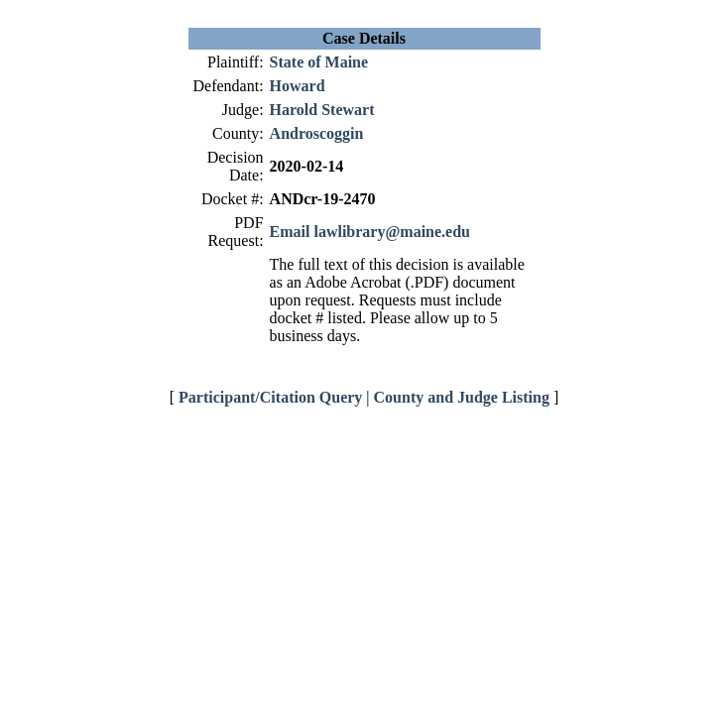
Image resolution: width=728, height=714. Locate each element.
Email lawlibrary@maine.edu (370, 232)
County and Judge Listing (462, 397)
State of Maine (319, 62)
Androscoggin (317, 133)
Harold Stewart (322, 110)
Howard (298, 86)
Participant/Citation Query (270, 397)
